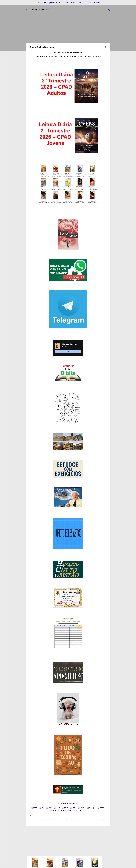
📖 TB (41, 808)
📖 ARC (53, 810)
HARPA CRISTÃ (94, 3)
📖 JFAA (34, 808)
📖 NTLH (70, 810)
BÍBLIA (85, 3)
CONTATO (45, 3)
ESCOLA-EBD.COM (41, 10)
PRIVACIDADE (55, 3)
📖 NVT (49, 808)
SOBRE (79, 3)
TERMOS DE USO (68, 3)
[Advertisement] (68, 28)
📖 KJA (81, 808)
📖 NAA (90, 808)
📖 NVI (57, 808)
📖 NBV (65, 808)
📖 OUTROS (81, 810)
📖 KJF (73, 808)
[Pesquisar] (109, 10)
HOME (38, 3)
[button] (105, 47)
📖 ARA (61, 810)
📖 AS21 (101, 808)
